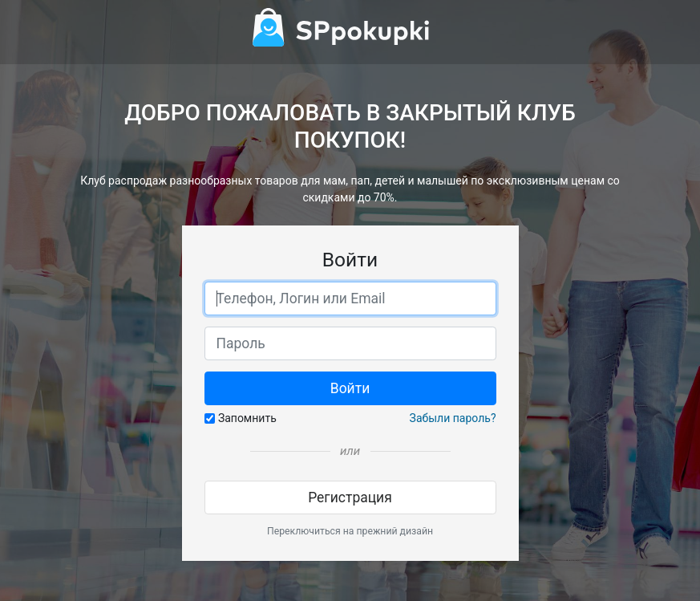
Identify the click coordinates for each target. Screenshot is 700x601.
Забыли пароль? (453, 418)
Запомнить (247, 418)
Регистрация (350, 497)
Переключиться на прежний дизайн (350, 531)
